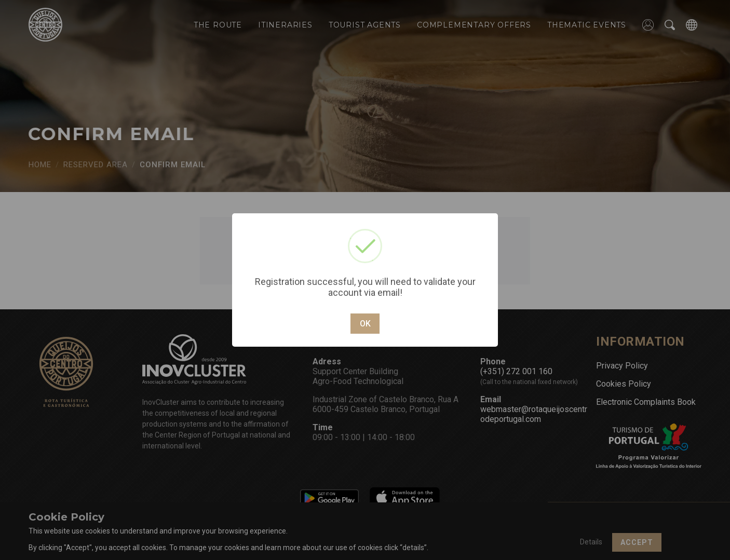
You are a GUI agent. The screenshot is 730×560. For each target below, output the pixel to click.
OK (365, 324)
